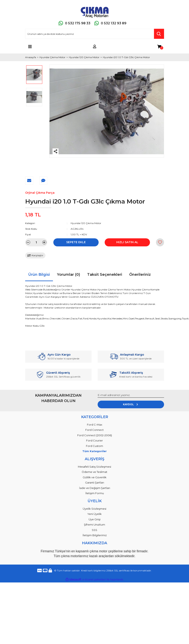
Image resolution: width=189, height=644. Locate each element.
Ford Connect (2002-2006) (95, 435)
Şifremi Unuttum (94, 525)
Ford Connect (94, 430)
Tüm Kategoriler (94, 451)
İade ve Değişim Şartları (95, 488)
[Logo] (95, 11)
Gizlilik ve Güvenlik (95, 477)
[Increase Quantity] (44, 242)
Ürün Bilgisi (39, 275)
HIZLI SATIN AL (127, 242)
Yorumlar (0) (69, 275)
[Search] (95, 34)
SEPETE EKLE (76, 242)
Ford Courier (94, 440)
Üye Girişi (94, 519)
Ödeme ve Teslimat (94, 472)
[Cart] (159, 47)
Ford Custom (94, 446)
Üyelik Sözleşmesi (94, 509)
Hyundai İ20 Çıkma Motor (86, 223)
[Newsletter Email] (131, 395)
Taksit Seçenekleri (105, 275)
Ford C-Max (95, 425)
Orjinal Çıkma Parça (40, 193)
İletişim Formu (95, 493)
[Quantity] (36, 242)
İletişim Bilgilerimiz (95, 535)
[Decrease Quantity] (28, 242)
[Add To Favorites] (160, 242)
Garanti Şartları (95, 482)
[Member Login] (95, 47)
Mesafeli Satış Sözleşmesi (94, 467)
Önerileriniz (140, 275)
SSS (94, 530)
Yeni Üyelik (94, 514)
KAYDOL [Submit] (131, 404)
